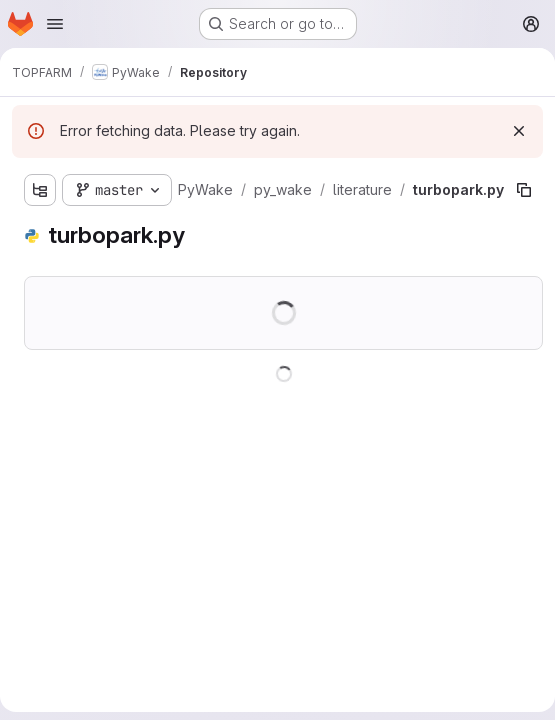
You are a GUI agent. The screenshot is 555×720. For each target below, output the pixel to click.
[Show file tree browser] (40, 190)
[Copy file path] (524, 190)
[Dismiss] (519, 131)
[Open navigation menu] (55, 24)
